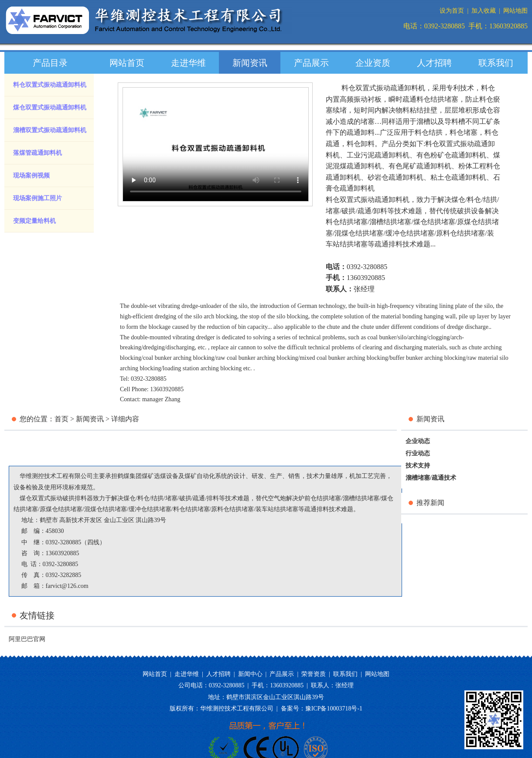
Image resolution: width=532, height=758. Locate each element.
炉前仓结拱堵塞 (320, 498)
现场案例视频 (31, 176)
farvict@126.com (67, 586)
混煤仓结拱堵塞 (359, 233)
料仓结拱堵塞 (347, 222)
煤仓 (458, 200)
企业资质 (373, 63)
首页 (61, 419)
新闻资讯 (250, 63)
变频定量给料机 (34, 221)
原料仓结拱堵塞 (460, 233)
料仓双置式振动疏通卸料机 (50, 85)
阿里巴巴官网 (27, 639)
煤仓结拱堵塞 (434, 222)
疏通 (365, 211)
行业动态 (418, 453)
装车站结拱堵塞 (277, 509)
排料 (213, 498)
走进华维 (188, 63)
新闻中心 (250, 674)
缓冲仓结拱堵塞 (410, 233)
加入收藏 (484, 11)
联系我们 (496, 63)
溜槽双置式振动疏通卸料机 (50, 130)
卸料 (380, 211)
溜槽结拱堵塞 (390, 222)
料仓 (474, 200)
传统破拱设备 (464, 211)
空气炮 (277, 498)
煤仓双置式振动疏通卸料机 (50, 108)
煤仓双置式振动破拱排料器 (56, 498)
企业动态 (418, 441)
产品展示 (311, 63)
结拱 (490, 200)
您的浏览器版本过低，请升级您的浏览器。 (216, 144)
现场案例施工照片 (38, 198)
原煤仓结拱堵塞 (61, 509)
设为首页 (452, 11)
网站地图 (515, 11)
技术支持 (418, 466)
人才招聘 (434, 63)
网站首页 (127, 63)
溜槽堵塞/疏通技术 (431, 478)
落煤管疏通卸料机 (38, 153)
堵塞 (333, 211)
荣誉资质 (314, 674)
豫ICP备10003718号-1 (334, 708)
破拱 (348, 211)
